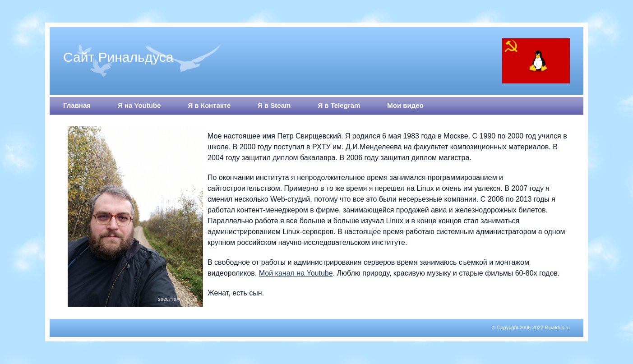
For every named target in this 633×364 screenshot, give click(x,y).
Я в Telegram (339, 105)
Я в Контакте (209, 105)
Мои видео (405, 105)
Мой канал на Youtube (296, 273)
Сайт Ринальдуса (118, 57)
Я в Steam (274, 105)
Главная (77, 105)
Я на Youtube (139, 105)
